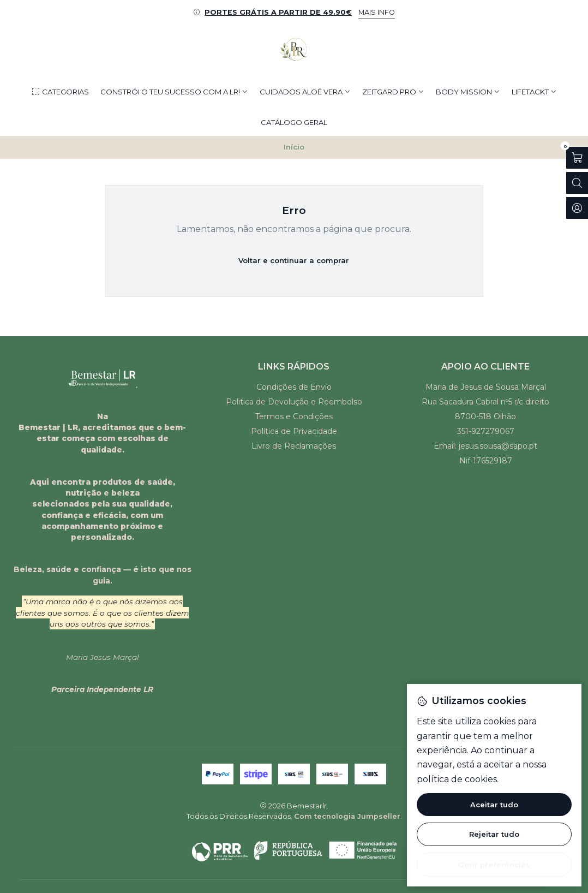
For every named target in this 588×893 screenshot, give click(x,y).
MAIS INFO (377, 12)
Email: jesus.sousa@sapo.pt (485, 446)
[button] (60, 92)
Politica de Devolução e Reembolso (294, 402)
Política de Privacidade (294, 431)
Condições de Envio (294, 387)
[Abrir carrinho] (577, 158)
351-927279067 (486, 431)
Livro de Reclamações (294, 446)
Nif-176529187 (486, 461)
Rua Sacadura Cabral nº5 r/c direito (485, 402)
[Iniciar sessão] (577, 208)
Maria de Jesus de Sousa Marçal (486, 387)
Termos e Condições (294, 416)
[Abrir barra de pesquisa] (577, 183)
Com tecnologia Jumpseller (347, 816)
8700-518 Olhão (485, 416)
